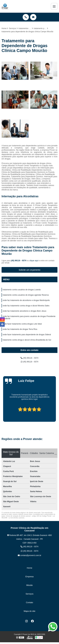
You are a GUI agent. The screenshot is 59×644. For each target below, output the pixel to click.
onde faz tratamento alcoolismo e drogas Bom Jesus (24, 311)
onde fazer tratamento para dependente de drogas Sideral (27, 335)
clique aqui (34, 261)
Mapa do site (29, 611)
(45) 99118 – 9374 (19, 261)
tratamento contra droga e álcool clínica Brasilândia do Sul (27, 340)
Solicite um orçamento (30, 270)
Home (30, 568)
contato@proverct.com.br (29, 555)
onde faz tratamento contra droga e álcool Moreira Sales (26, 306)
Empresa (29, 577)
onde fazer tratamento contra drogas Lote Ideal (22, 324)
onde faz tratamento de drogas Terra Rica (20, 329)
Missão (29, 585)
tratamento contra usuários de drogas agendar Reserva (26, 295)
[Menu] (54, 6)
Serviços (29, 594)
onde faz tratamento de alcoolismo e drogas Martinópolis (26, 300)
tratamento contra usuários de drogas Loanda (22, 290)
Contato (29, 602)
